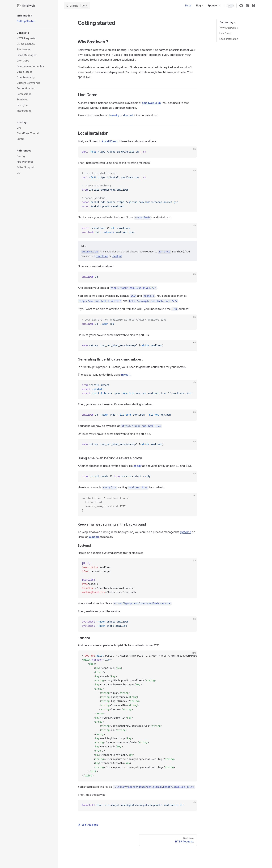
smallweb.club (151, 103)
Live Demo (226, 33)
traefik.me (102, 256)
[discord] (247, 6)
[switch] (230, 6)
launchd (94, 537)
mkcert (126, 375)
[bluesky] (254, 6)
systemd (186, 532)
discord (128, 115)
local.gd (117, 256)
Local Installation (229, 39)
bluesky (114, 115)
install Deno (110, 141)
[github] (241, 6)
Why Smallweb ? (229, 28)
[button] (35, 16)
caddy (137, 466)
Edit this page (88, 825)
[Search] (77, 6)
